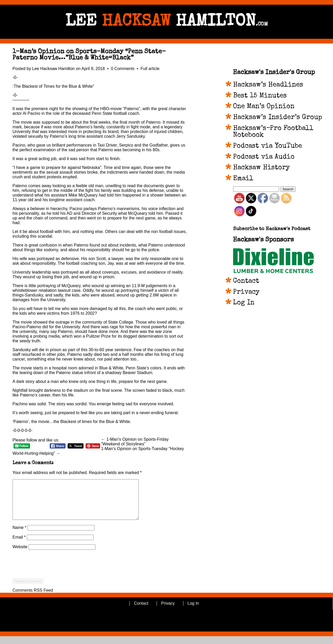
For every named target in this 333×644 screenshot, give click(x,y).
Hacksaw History (261, 168)
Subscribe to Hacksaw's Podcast (272, 229)
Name (19, 535)
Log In (244, 303)
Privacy (246, 292)
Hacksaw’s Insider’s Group (278, 118)
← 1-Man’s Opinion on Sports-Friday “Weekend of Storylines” (135, 442)
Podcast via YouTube (268, 146)
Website (20, 555)
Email (19, 545)
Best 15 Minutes (260, 96)
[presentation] (52, 581)
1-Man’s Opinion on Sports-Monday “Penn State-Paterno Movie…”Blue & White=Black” (89, 55)
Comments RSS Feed (33, 598)
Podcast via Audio (264, 157)
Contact (246, 281)
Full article (150, 69)
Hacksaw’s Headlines (268, 85)
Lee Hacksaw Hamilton (54, 69)
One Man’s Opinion (264, 107)
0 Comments (123, 69)
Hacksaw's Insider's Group (274, 73)
